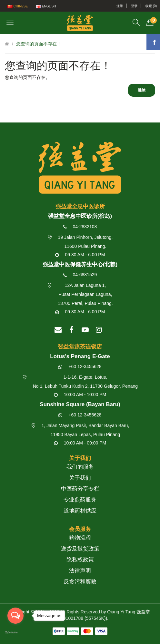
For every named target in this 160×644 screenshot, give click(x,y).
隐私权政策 (80, 560)
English (46, 6)
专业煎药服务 (80, 500)
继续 (142, 90)
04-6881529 (80, 275)
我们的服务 (80, 467)
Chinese (18, 6)
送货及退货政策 (80, 549)
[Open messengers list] (15, 616)
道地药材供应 (80, 511)
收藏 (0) (151, 6)
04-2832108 (80, 227)
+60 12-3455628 (80, 366)
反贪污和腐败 (80, 582)
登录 (134, 6)
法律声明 (80, 571)
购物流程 (80, 538)
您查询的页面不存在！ (39, 44)
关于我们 (80, 478)
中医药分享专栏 (80, 489)
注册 (120, 6)
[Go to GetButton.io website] (15, 633)
